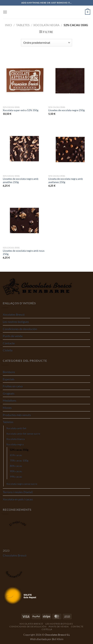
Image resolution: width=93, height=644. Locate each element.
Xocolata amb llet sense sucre (23, 434)
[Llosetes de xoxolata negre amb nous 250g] (24, 219)
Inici (9, 25)
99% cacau (16, 477)
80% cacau (16, 466)
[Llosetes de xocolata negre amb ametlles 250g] (24, 148)
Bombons (9, 372)
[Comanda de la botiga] (46, 43)
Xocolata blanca (15, 439)
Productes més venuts (17, 415)
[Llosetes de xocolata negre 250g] (69, 79)
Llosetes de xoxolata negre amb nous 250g (24, 252)
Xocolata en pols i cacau (18, 499)
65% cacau (16, 455)
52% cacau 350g (19, 450)
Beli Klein (57, 639)
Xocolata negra (46, 25)
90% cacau (16, 471)
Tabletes (23, 25)
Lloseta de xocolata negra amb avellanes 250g (66, 181)
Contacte (9, 343)
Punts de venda (13, 336)
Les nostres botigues (16, 322)
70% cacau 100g (19, 460)
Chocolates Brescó (15, 555)
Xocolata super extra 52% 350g (21, 110)
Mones (7, 408)
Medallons (10, 400)
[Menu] (5, 12)
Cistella (8, 350)
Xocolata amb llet (16, 428)
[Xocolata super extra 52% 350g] (24, 79)
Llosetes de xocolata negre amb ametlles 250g (21, 181)
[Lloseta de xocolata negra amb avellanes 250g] (69, 148)
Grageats (9, 393)
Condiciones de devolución (20, 329)
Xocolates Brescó (14, 314)
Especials (9, 379)
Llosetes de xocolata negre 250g (67, 110)
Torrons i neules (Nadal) (18, 492)
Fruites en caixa (13, 386)
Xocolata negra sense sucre (22, 484)
